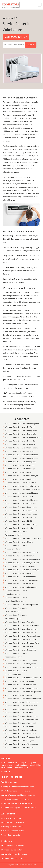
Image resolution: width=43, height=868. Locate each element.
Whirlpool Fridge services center (14, 858)
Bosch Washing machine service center (17, 803)
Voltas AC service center (11, 835)
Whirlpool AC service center (12, 831)
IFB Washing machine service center (16, 799)
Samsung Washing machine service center (18, 795)
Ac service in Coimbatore (11, 818)
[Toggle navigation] (40, 5)
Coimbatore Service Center (28, 865)
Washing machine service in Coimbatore (18, 787)
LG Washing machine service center (16, 791)
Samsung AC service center (12, 827)
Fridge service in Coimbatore (13, 846)
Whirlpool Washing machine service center (19, 808)
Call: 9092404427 (16, 37)
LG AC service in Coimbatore (13, 822)
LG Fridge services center (11, 850)
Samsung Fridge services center (14, 854)
